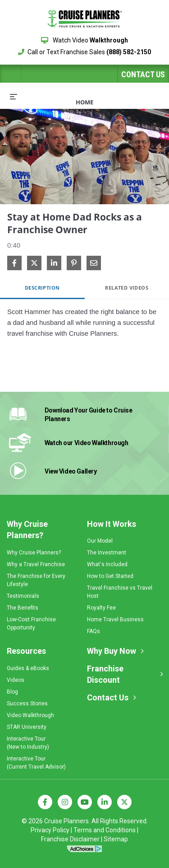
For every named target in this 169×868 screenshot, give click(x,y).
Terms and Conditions (105, 830)
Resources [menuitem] (26, 651)
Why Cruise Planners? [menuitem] (27, 530)
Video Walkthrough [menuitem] (30, 715)
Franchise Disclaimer (70, 839)
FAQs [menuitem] (94, 631)
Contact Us (143, 74)
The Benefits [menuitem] (23, 608)
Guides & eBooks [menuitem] (28, 668)
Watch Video (84, 40)
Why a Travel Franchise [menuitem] (36, 564)
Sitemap (116, 839)
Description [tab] (42, 288)
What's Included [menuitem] (107, 564)
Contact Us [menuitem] (108, 697)
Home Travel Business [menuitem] (115, 619)
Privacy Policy (50, 830)
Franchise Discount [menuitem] (105, 674)
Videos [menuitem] (16, 680)
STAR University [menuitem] (27, 727)
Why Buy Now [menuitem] (112, 651)
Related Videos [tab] (127, 288)
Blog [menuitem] (12, 692)
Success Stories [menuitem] (27, 704)
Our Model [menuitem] (100, 541)
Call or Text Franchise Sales (84, 52)
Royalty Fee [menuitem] (101, 608)
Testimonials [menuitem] (23, 596)
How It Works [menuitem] (112, 524)
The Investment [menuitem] (107, 553)
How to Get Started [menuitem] (110, 576)
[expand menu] (14, 96)
